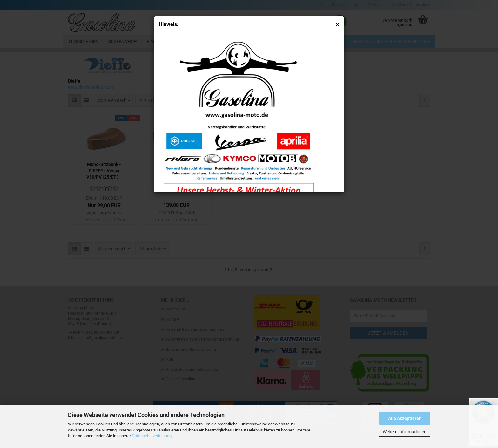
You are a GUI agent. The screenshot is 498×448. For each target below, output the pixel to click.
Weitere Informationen (405, 432)
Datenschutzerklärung (152, 436)
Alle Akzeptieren (405, 418)
